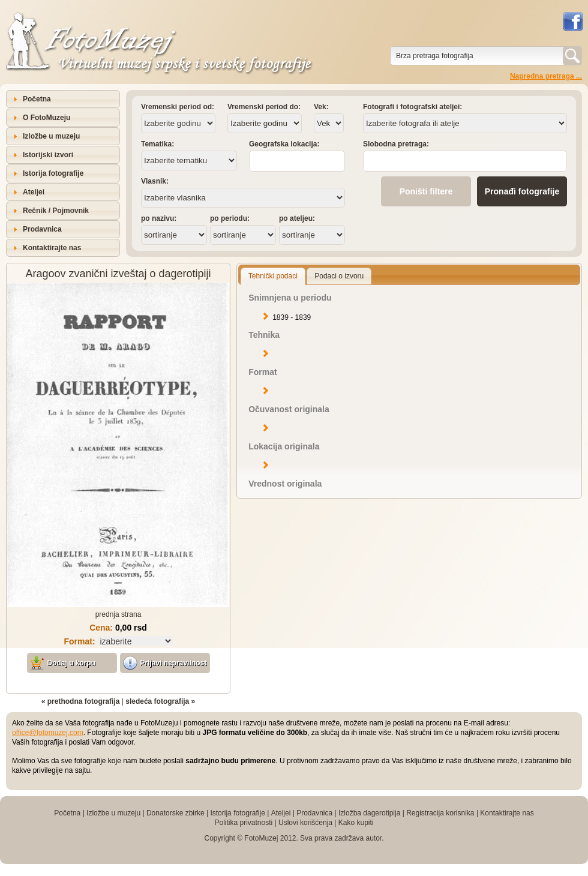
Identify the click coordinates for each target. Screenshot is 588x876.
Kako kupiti (356, 823)
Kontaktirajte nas (52, 248)
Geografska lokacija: (284, 144)
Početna (37, 99)
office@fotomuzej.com (48, 733)
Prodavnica (42, 229)
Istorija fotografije (53, 173)
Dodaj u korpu (72, 663)
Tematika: (157, 144)
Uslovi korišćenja (305, 823)
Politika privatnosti (243, 823)
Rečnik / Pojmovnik (56, 211)
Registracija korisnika (440, 813)
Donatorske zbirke (175, 813)
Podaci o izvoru (339, 276)
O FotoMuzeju (46, 118)
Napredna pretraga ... (546, 76)
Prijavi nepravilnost (174, 663)
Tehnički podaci (273, 276)
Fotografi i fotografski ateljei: (412, 107)
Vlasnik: (155, 181)
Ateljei (34, 192)
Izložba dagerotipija (369, 813)
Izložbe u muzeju (51, 136)
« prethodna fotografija (81, 701)
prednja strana (118, 614)
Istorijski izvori (48, 155)
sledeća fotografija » (160, 701)
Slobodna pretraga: (396, 144)
